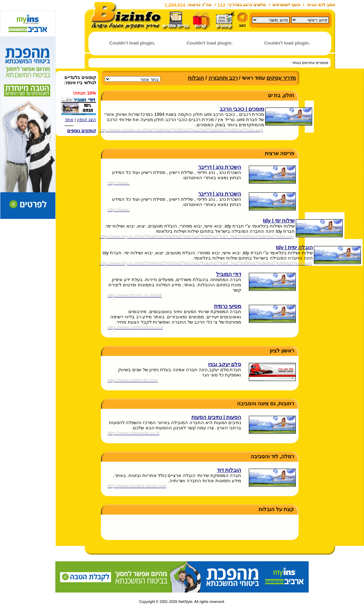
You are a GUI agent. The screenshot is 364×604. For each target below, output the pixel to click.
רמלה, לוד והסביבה (272, 456)
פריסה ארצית (279, 153)
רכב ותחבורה (223, 78)
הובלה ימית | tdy (294, 247)
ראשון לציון (282, 351)
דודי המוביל (229, 274)
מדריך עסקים (281, 78)
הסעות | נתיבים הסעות (216, 417)
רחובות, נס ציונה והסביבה (266, 404)
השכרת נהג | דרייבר (220, 167)
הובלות (196, 78)
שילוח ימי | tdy (279, 221)
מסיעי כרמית (228, 306)
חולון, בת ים (281, 95)
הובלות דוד (229, 470)
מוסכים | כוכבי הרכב (242, 109)
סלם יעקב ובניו (225, 364)
